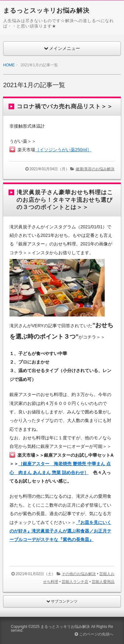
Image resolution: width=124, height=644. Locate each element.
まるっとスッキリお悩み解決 (46, 10)
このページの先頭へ (94, 634)
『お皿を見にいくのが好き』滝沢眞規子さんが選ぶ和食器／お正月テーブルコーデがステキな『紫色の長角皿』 (60, 531)
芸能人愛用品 (103, 582)
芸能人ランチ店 (75, 582)
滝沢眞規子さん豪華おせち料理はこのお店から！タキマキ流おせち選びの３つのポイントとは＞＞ (65, 200)
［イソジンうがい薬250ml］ (63, 150)
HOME (9, 65)
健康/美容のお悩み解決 (95, 169)
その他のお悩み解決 (79, 574)
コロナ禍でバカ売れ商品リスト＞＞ (65, 106)
